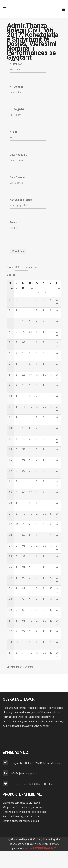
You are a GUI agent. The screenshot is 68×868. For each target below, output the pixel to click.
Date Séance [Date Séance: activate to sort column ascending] (45, 286)
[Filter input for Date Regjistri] (28, 160)
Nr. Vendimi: (17, 87)
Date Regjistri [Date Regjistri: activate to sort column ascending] (38, 286)
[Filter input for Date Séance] (28, 183)
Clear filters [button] (18, 251)
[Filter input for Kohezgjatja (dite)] (28, 205)
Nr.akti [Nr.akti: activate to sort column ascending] (32, 283)
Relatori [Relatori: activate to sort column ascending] (59, 283)
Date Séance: (17, 177)
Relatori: (15, 223)
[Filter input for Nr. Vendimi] (28, 92)
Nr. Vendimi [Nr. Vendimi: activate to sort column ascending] (18, 286)
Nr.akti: (14, 132)
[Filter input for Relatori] (28, 228)
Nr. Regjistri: (17, 109)
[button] (21, 267)
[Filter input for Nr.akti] (28, 137)
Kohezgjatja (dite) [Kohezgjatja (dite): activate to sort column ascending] (52, 286)
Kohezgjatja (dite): (21, 200)
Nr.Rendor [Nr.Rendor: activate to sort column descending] (11, 283)
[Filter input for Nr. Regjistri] (28, 115)
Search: (30, 275)
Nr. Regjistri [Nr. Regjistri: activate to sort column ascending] (25, 286)
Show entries (22, 267)
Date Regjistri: (18, 155)
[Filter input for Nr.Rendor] (28, 70)
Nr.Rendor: (16, 64)
